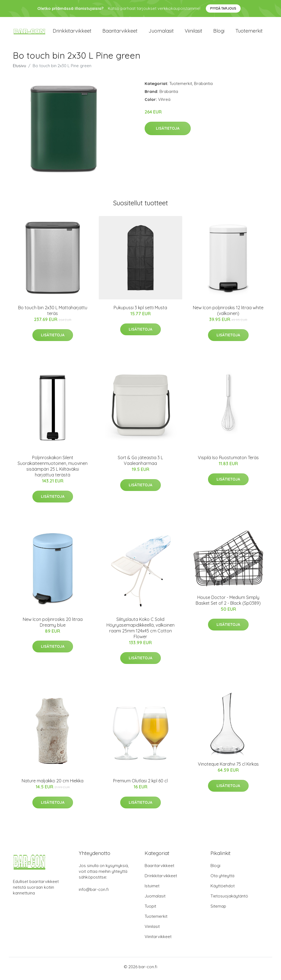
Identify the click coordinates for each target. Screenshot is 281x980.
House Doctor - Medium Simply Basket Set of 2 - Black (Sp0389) (228, 604)
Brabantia (203, 87)
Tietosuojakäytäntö (229, 900)
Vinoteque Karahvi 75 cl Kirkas (228, 768)
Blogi (219, 33)
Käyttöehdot (223, 890)
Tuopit (150, 910)
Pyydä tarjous (223, 8)
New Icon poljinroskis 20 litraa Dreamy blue (53, 626)
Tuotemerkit (249, 33)
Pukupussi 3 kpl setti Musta (140, 311)
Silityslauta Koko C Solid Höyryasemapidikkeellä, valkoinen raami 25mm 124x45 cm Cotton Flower (140, 632)
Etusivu (19, 69)
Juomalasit (161, 33)
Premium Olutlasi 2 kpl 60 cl (140, 785)
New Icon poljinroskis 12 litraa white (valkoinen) (228, 314)
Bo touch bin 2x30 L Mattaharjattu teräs (53, 314)
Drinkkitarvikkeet (72, 33)
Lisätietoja (168, 132)
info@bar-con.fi (94, 893)
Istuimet (152, 890)
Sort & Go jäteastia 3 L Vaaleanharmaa (140, 465)
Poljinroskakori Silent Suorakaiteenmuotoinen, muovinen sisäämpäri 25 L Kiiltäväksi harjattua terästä (53, 470)
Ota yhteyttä (222, 880)
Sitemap (218, 910)
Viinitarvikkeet (158, 940)
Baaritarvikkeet (120, 33)
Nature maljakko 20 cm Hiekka (53, 785)
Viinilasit (193, 33)
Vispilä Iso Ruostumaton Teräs (228, 462)
